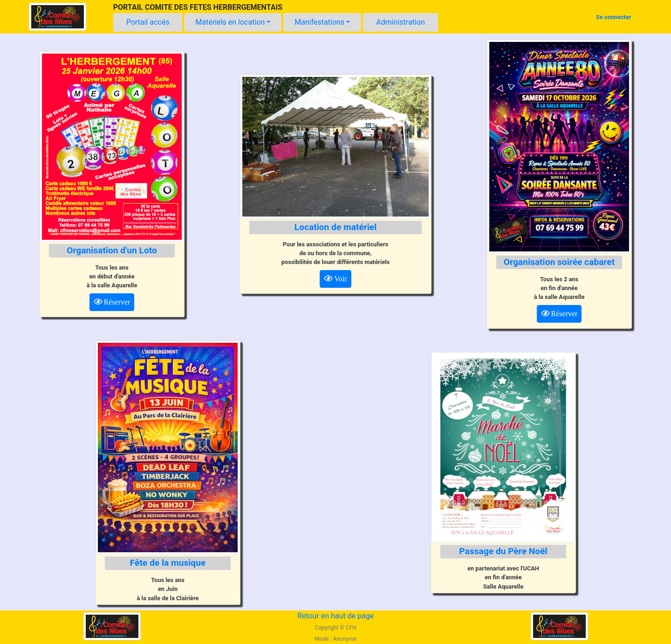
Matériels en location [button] (230, 22)
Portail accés (148, 22)
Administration (401, 22)
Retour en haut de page (335, 616)
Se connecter (614, 17)
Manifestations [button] (319, 22)
